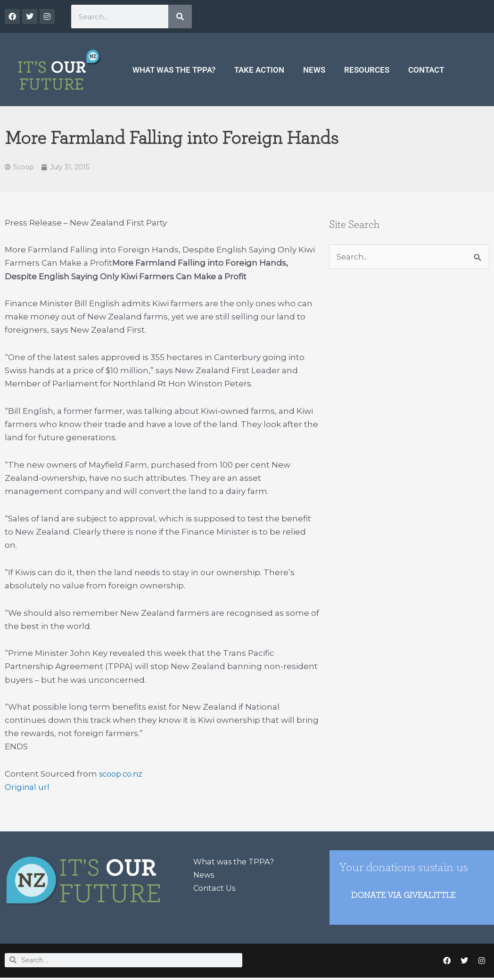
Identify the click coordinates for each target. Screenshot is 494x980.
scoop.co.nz (123, 775)
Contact (426, 70)
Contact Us (216, 889)
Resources (367, 70)
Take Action (259, 70)
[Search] (180, 17)
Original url (27, 788)
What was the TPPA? (174, 70)
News (314, 70)
